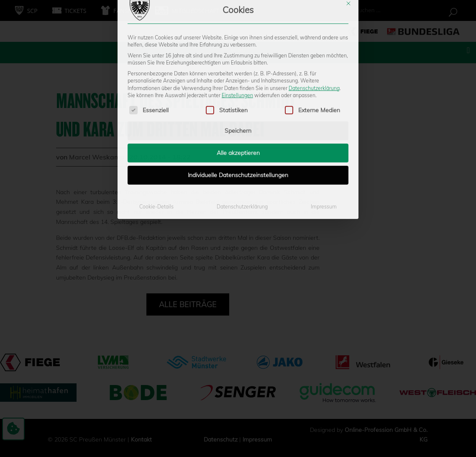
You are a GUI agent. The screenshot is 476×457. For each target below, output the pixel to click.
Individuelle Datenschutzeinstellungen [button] (238, 105)
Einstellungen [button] (237, 26)
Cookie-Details (156, 137)
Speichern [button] (238, 61)
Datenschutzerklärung (314, 18)
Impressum (324, 137)
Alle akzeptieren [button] (238, 83)
